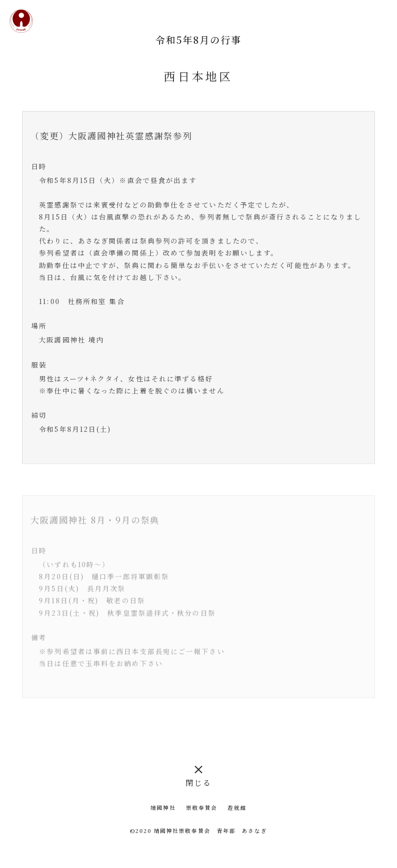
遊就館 (237, 807)
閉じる (198, 783)
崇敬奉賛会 (202, 807)
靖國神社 (163, 807)
